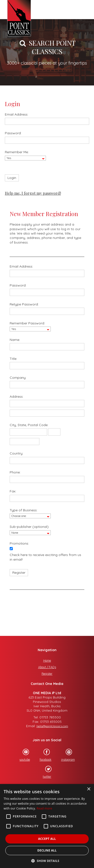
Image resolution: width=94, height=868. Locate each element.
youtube (22, 755)
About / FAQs (47, 667)
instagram (66, 755)
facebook (43, 755)
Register (47, 674)
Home (47, 661)
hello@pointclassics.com (52, 726)
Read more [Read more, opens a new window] (44, 808)
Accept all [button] (47, 839)
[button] (47, 860)
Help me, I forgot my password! (33, 193)
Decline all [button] (47, 850)
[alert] (47, 826)
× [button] (89, 789)
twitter (45, 772)
